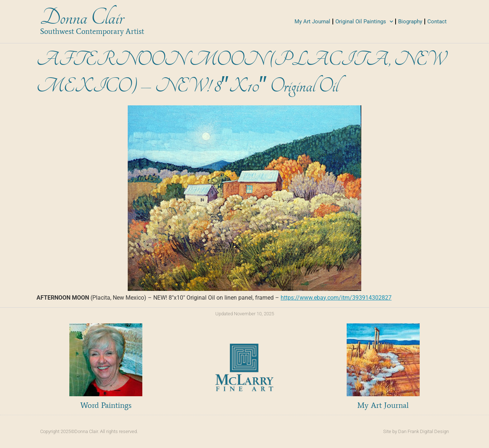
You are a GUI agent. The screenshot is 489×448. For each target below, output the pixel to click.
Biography (410, 22)
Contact (437, 22)
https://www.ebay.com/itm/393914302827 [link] (336, 298)
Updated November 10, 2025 (245, 314)
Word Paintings (106, 405)
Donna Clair (82, 18)
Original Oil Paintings (364, 22)
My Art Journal (312, 22)
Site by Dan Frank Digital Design (416, 431)
